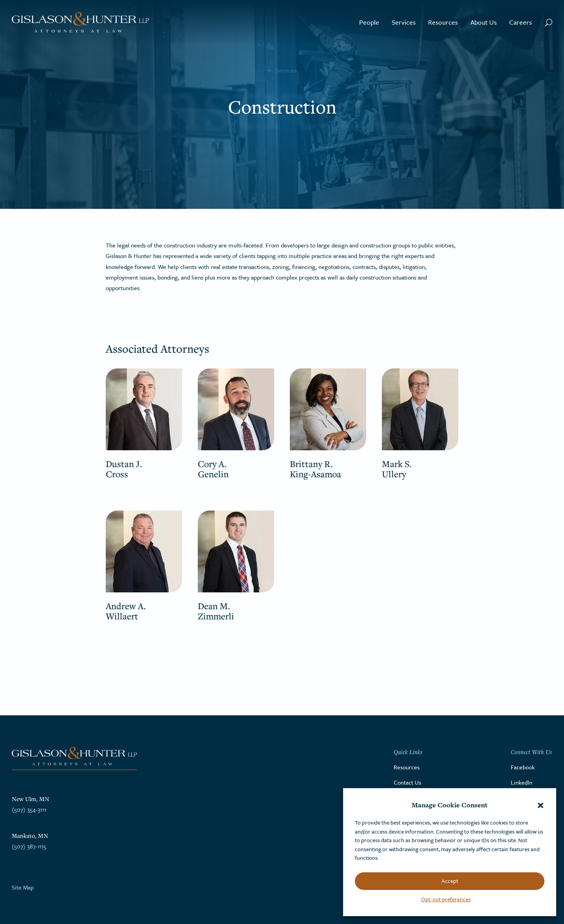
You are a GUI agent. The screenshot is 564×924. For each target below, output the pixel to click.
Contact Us (407, 782)
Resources (443, 22)
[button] (540, 805)
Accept (450, 881)
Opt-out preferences (446, 899)
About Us (484, 22)
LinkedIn (522, 782)
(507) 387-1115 (29, 846)
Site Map (23, 887)
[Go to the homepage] (80, 23)
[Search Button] (549, 22)
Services (404, 22)
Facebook (523, 767)
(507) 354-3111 (29, 809)
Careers (521, 22)
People (369, 22)
